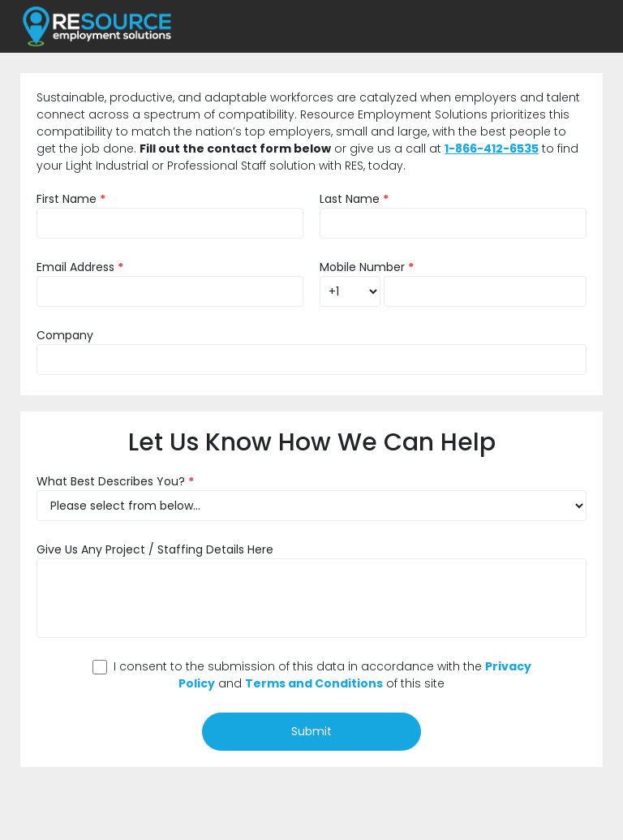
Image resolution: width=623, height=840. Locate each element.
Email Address (80, 267)
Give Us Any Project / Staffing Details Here (155, 549)
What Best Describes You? (115, 481)
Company (65, 335)
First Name (71, 199)
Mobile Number (367, 267)
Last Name (354, 199)
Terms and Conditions (314, 683)
